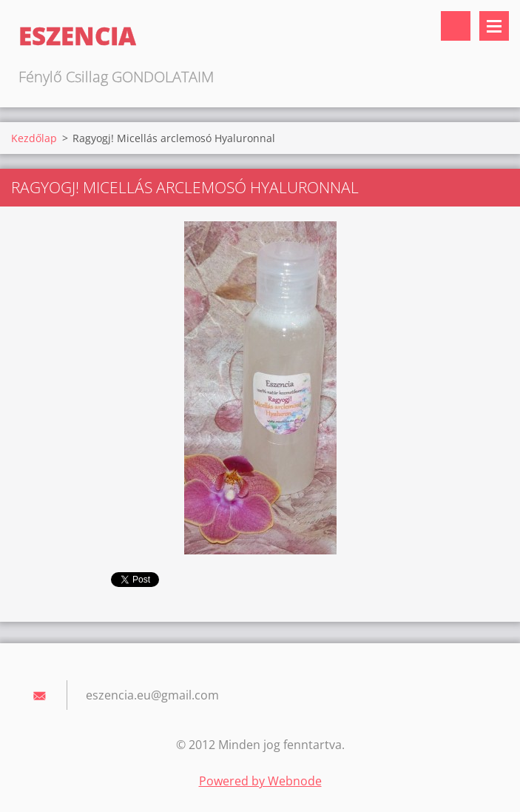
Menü (494, 26)
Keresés (456, 26)
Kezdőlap (34, 138)
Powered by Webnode (260, 781)
